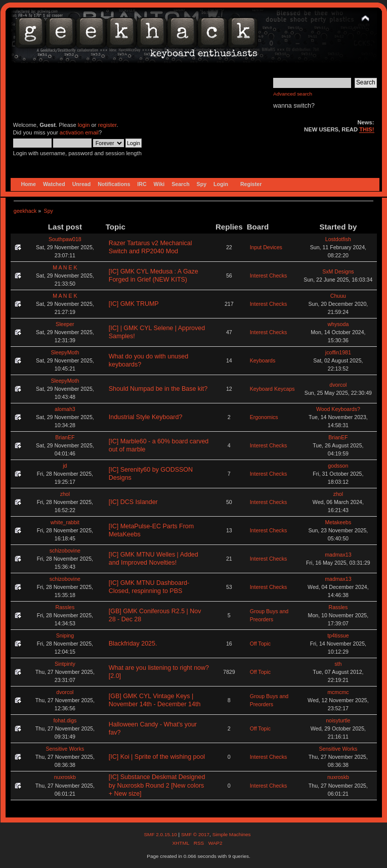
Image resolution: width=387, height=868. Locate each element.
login (84, 125)
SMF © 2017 (195, 834)
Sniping (65, 635)
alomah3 (65, 409)
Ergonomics (264, 417)
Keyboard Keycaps (272, 389)
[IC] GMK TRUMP (134, 304)
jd (65, 466)
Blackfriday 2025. (133, 644)
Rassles (65, 607)
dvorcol (338, 385)
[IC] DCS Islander (133, 502)
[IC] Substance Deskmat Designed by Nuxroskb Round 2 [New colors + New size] (157, 785)
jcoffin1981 (338, 352)
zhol (65, 494)
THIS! (367, 129)
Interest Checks (269, 276)
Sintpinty (65, 664)
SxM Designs (338, 271)
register (107, 125)
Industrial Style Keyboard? (146, 417)
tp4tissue (338, 635)
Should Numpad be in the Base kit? (158, 389)
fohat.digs (65, 720)
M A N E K (65, 267)
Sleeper (65, 324)
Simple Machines (232, 834)
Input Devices (266, 247)
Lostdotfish (338, 239)
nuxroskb (65, 777)
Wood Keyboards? (338, 409)
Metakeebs (338, 522)
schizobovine (65, 551)
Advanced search (293, 94)
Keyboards (263, 360)
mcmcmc (338, 692)
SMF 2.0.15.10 (161, 834)
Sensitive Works (65, 749)
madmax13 (338, 555)
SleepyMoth (65, 352)
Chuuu (338, 296)
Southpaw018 (65, 239)
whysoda (338, 324)
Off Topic (260, 644)
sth (338, 664)
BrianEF (65, 437)
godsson (338, 466)
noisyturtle (338, 720)
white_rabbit (65, 522)
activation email (79, 132)
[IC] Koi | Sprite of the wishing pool (157, 757)
